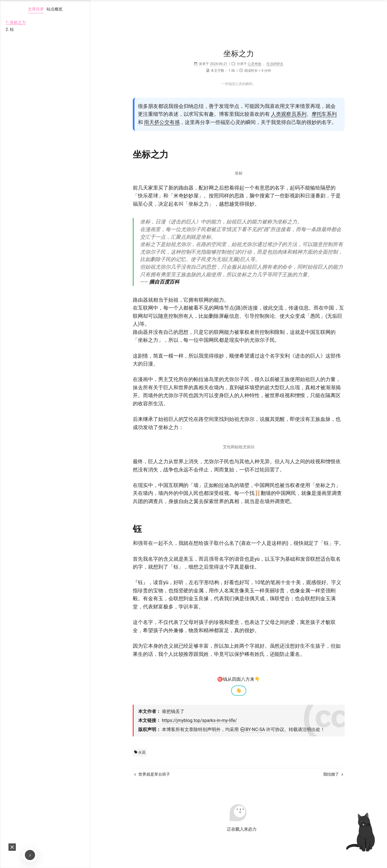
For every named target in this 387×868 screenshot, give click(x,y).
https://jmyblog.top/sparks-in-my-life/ (199, 720)
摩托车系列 (324, 114)
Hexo (222, 848)
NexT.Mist (240, 848)
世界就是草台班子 (152, 774)
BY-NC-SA (252, 729)
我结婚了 (333, 774)
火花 (140, 752)
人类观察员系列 (289, 114)
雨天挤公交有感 (162, 122)
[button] (12, 847)
